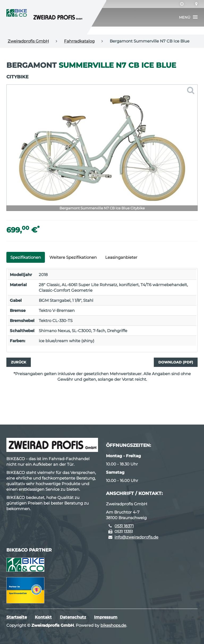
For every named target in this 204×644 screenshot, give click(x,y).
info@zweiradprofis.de (136, 537)
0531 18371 (124, 526)
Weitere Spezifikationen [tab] (73, 257)
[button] (188, 17)
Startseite (17, 617)
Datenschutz (73, 617)
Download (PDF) (176, 362)
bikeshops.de (113, 625)
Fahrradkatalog (79, 41)
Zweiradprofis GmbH (28, 41)
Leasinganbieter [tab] (121, 257)
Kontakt (43, 617)
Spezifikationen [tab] (26, 257)
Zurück (19, 362)
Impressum (106, 617)
